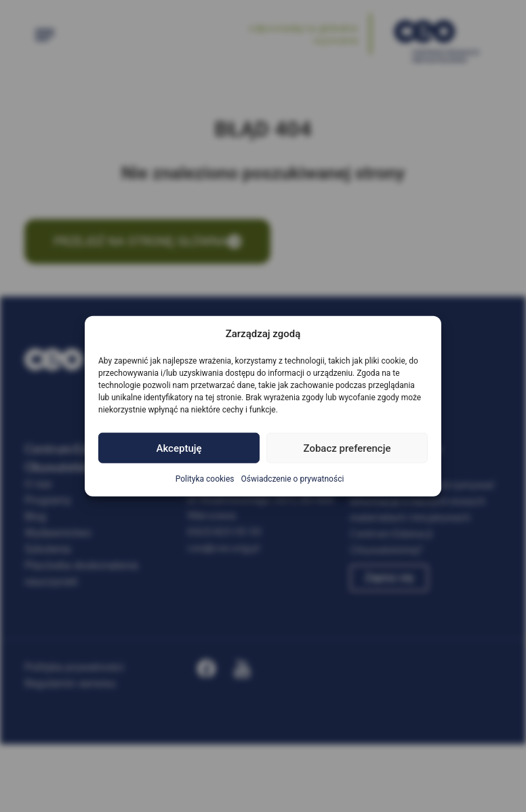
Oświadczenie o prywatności (293, 479)
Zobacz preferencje (347, 448)
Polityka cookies (205, 479)
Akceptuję (179, 448)
